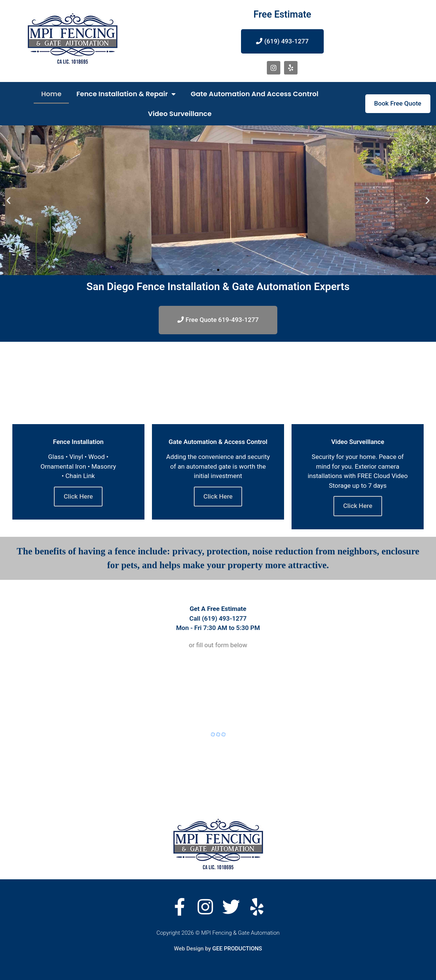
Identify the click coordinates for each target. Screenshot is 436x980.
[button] (211, 270)
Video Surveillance (180, 114)
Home (51, 94)
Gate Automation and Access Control (254, 94)
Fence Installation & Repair (126, 94)
